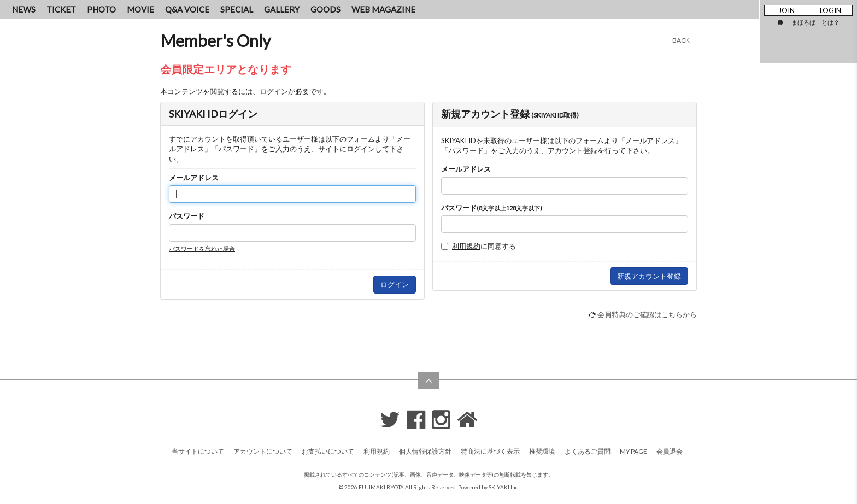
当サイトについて (198, 451)
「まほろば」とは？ (809, 22)
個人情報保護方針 (425, 451)
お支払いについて (328, 451)
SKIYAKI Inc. (504, 487)
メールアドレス (194, 178)
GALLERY (282, 9)
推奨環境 (542, 451)
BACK (681, 40)
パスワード (187, 216)
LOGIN (830, 10)
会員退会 (670, 451)
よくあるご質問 (588, 451)
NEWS (24, 9)
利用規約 (466, 246)
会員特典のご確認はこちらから (647, 314)
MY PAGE (633, 451)
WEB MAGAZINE (383, 9)
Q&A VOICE (187, 9)
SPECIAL (237, 9)
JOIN (786, 10)
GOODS (325, 9)
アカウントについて (263, 451)
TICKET (61, 9)
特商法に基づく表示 (490, 451)
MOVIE (140, 9)
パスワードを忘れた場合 (202, 248)
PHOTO (101, 9)
